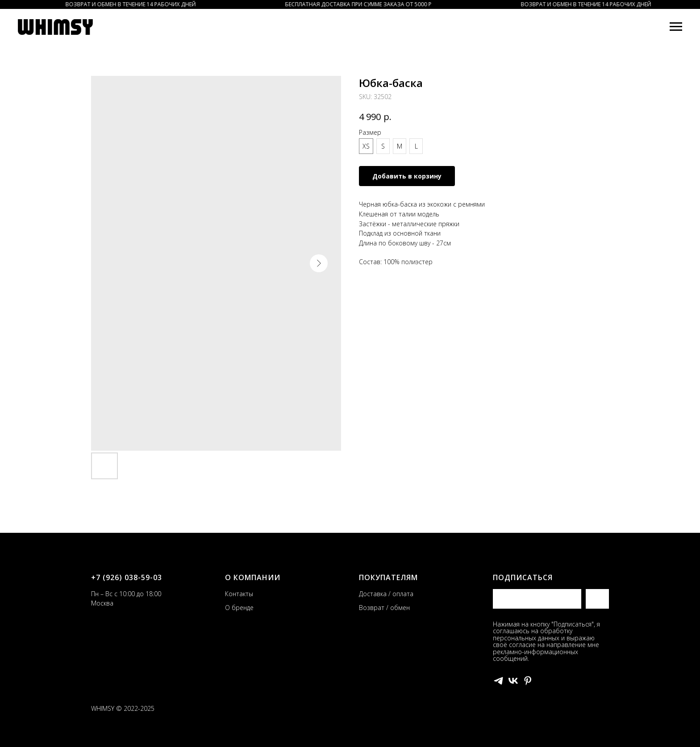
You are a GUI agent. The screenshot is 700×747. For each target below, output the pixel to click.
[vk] (513, 681)
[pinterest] (528, 681)
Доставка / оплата (386, 594)
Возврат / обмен (384, 608)
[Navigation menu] (676, 27)
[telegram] (498, 681)
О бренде (239, 608)
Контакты (239, 594)
